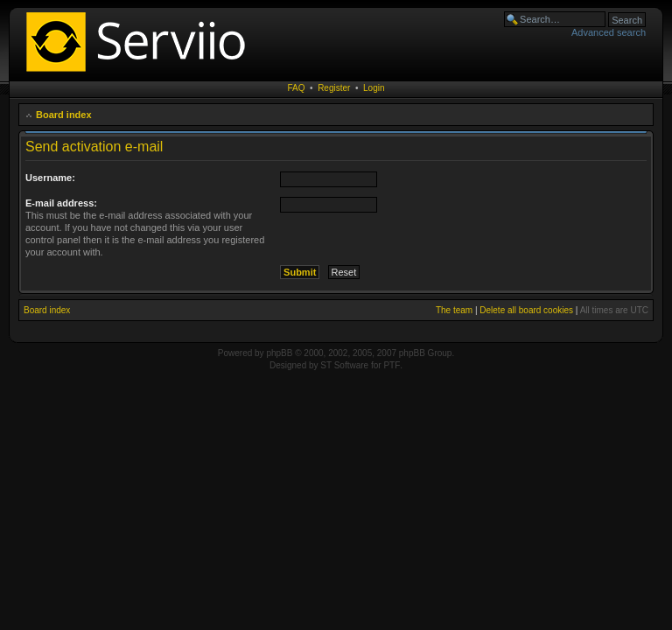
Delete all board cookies (526, 310)
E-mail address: (61, 203)
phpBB (279, 353)
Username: (50, 178)
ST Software (344, 365)
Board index (64, 115)
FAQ (297, 88)
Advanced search (609, 32)
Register (334, 88)
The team (454, 310)
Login (374, 88)
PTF (392, 365)
